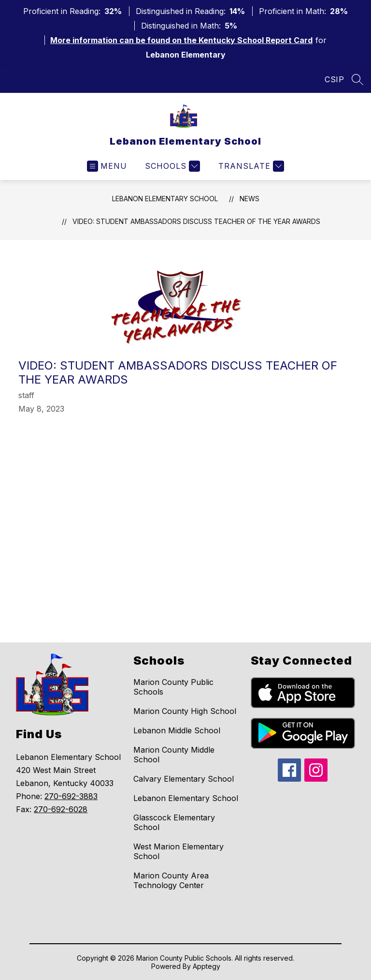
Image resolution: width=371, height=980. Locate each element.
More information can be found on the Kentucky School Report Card (181, 40)
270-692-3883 (71, 796)
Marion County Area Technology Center (171, 880)
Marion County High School (185, 711)
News (250, 199)
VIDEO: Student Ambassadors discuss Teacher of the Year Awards (196, 221)
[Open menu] (107, 166)
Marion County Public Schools (173, 687)
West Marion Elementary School (178, 851)
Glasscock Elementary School (174, 822)
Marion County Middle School (174, 755)
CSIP (334, 79)
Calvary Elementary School (184, 779)
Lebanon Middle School (177, 730)
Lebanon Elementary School (165, 199)
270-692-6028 (61, 809)
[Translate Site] (250, 166)
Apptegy (207, 966)
